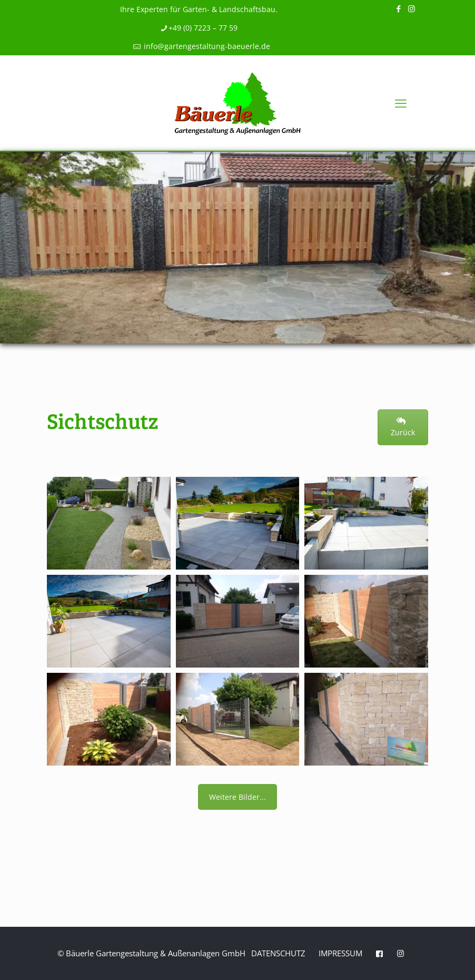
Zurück (403, 427)
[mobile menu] (401, 103)
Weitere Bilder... (237, 797)
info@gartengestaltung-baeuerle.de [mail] (206, 46)
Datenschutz (278, 953)
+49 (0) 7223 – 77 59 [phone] (203, 28)
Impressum (340, 953)
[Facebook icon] (398, 8)
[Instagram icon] (412, 8)
